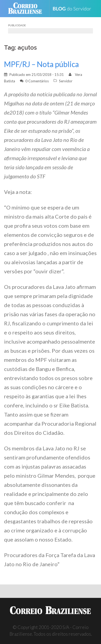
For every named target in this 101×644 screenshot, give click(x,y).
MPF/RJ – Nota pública (41, 64)
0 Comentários (37, 81)
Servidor (66, 81)
